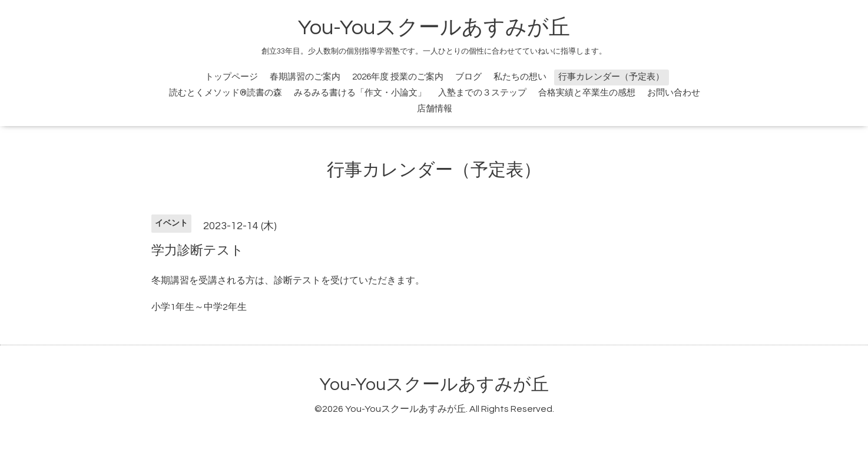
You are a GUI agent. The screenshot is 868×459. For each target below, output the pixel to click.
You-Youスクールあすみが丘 (434, 28)
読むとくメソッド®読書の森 (226, 93)
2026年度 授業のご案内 (398, 77)
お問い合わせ (674, 93)
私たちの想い (520, 77)
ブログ (468, 77)
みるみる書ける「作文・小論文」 (360, 93)
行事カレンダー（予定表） (611, 77)
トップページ (231, 77)
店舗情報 (435, 109)
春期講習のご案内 (305, 77)
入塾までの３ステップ (482, 93)
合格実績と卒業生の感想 (587, 93)
